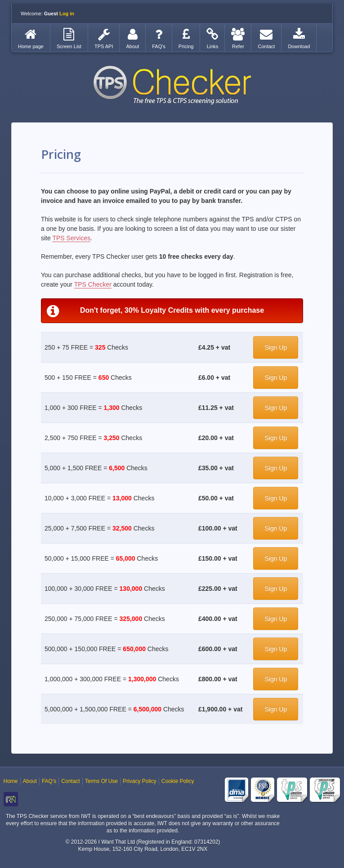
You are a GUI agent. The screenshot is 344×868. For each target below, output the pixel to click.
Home (11, 781)
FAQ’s (49, 781)
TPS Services (71, 238)
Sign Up (276, 347)
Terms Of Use (101, 781)
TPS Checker (172, 85)
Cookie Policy (178, 781)
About (30, 781)
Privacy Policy (140, 781)
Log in (67, 13)
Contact (70, 781)
